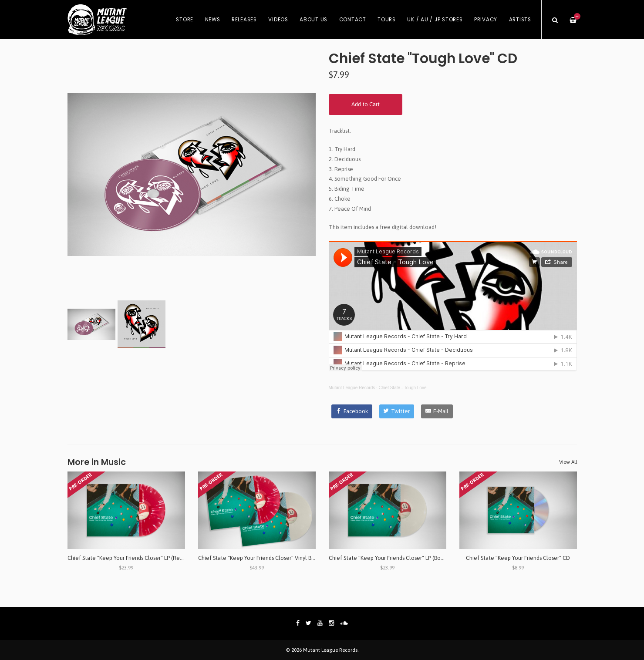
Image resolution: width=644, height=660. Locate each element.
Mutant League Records (352, 388)
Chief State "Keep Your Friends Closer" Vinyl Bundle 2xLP (268, 558)
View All (568, 462)
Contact (353, 20)
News (213, 20)
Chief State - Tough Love (403, 388)
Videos (278, 20)
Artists (520, 20)
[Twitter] (397, 411)
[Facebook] (352, 411)
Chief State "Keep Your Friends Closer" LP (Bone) (389, 558)
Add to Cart (366, 104)
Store (185, 20)
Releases (244, 20)
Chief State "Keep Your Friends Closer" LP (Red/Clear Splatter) (145, 558)
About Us (314, 20)
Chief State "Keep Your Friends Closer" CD (518, 558)
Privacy (486, 20)
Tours (387, 20)
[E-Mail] (437, 411)
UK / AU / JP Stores (435, 20)
